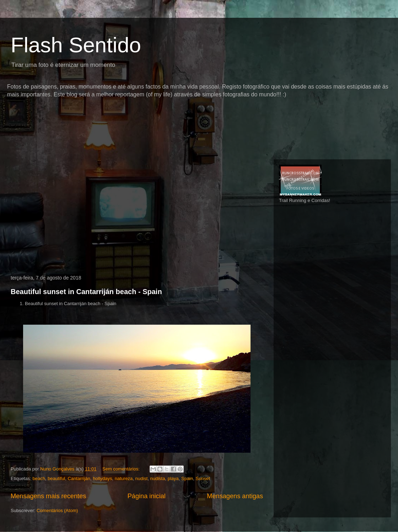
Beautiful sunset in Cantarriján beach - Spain (86, 292)
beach (39, 478)
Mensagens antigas (235, 496)
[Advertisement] (136, 112)
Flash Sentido (76, 45)
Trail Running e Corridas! (305, 200)
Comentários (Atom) (57, 510)
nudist (142, 478)
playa (173, 478)
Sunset (203, 478)
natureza (124, 478)
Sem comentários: (122, 469)
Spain (187, 478)
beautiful (56, 478)
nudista (158, 478)
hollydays (102, 478)
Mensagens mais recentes (48, 496)
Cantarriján (79, 478)
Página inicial (147, 496)
